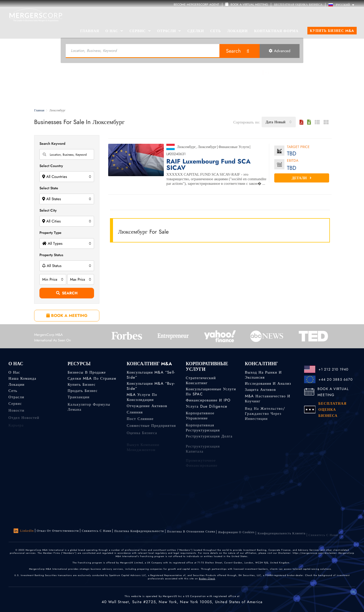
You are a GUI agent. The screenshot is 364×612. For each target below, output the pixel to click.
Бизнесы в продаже (87, 372)
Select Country (51, 166)
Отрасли (169, 31)
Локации (237, 31)
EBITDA (293, 161)
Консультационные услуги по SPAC (211, 392)
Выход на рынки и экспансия (263, 375)
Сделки (196, 31)
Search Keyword (52, 144)
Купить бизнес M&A (332, 31)
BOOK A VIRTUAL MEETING (333, 392)
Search (233, 51)
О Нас (114, 31)
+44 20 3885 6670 (336, 379)
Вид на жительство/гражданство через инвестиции (265, 422)
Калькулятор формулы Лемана (89, 414)
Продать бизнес (83, 392)
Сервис (140, 31)
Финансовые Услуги (234, 147)
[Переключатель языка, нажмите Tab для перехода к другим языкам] (343, 5)
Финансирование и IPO (208, 401)
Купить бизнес (82, 385)
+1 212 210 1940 (334, 369)
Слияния (135, 414)
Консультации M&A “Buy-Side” (151, 386)
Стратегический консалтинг (201, 380)
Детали (302, 178)
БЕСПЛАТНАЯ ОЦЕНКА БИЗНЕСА (298, 5)
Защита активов (260, 391)
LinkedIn (24, 531)
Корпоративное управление (200, 420)
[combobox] (279, 122)
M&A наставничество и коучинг (268, 402)
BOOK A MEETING (67, 315)
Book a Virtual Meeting (247, 5)
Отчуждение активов (147, 407)
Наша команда (22, 378)
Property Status (51, 255)
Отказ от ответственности (58, 531)
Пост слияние (140, 422)
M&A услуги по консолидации (142, 399)
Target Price (298, 147)
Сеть (216, 31)
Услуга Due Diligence (207, 408)
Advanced (280, 51)
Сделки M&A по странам (92, 378)
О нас (14, 372)
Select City (48, 210)
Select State (49, 188)
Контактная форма (276, 31)
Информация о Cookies (236, 536)
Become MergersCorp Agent (196, 5)
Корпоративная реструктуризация (203, 434)
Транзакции (78, 399)
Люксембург (186, 147)
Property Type (50, 233)
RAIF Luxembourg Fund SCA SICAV (208, 165)
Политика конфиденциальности (139, 533)
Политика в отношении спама (191, 535)
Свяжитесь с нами (97, 532)
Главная (90, 31)
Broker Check (207, 579)
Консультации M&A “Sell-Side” (151, 375)
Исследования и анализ (268, 383)
